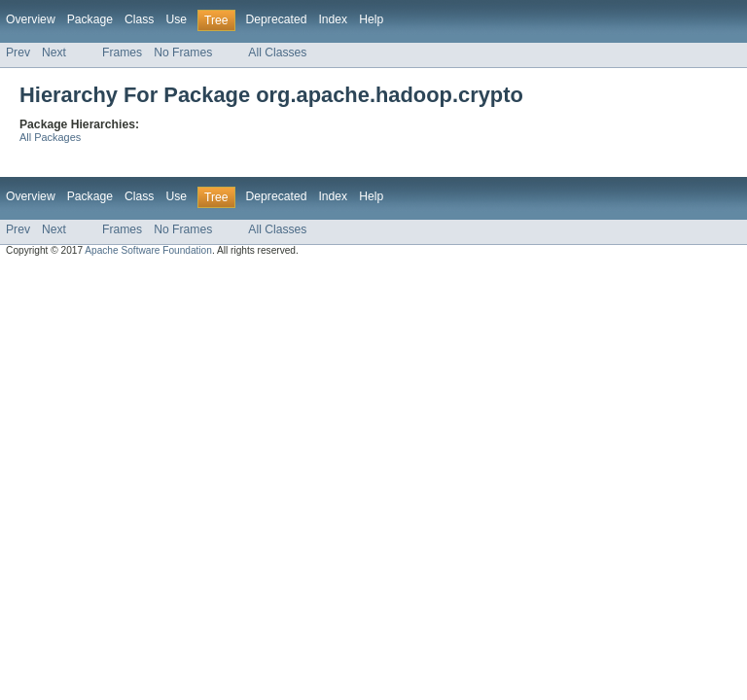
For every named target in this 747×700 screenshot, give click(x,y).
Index (333, 19)
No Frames (183, 52)
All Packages (50, 137)
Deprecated (277, 19)
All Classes (277, 52)
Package (90, 19)
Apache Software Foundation (148, 250)
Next (54, 52)
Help (371, 19)
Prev (18, 52)
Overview (31, 19)
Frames (122, 52)
